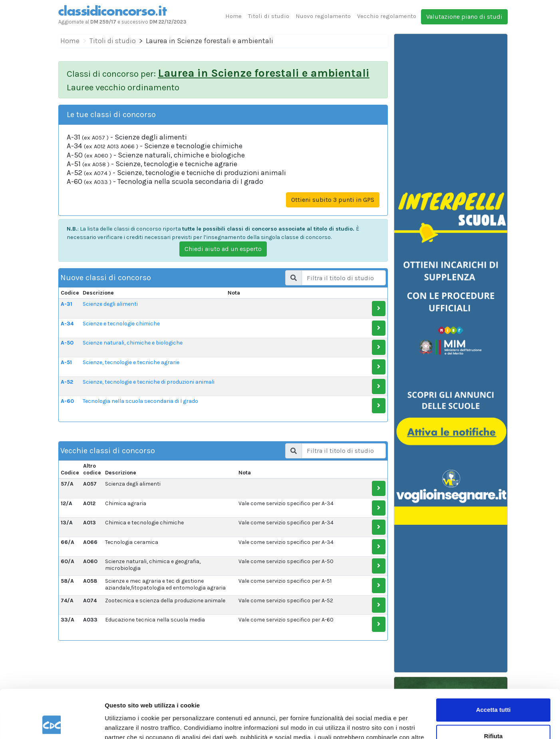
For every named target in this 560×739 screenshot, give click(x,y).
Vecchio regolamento (387, 16)
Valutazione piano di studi (464, 17)
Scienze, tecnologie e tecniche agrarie (131, 362)
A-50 (67, 343)
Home (233, 16)
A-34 (67, 324)
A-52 (67, 382)
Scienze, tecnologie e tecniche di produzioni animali (149, 382)
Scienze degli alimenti (110, 304)
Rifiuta (493, 690)
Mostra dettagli (126, 723)
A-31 (67, 304)
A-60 (67, 401)
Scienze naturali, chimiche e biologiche (133, 343)
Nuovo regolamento (323, 16)
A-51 (66, 362)
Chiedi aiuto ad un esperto (223, 249)
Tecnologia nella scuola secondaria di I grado (140, 401)
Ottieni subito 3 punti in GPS (333, 200)
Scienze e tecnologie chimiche (121, 324)
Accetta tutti (493, 664)
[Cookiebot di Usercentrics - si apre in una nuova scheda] (52, 723)
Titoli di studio (269, 16)
